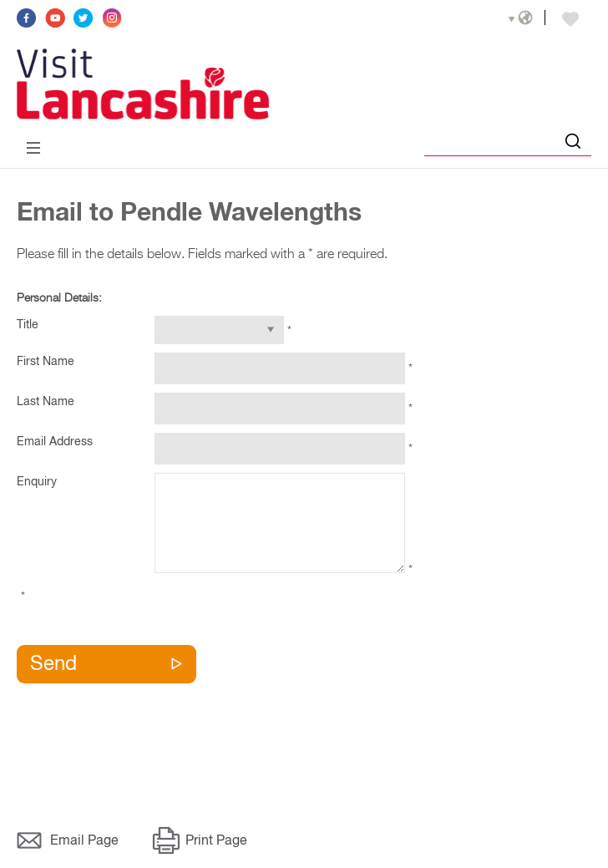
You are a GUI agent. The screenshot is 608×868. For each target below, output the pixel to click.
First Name (46, 362)
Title (28, 325)
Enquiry (37, 482)
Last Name (46, 402)
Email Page (84, 841)
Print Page (216, 841)
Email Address (55, 442)
